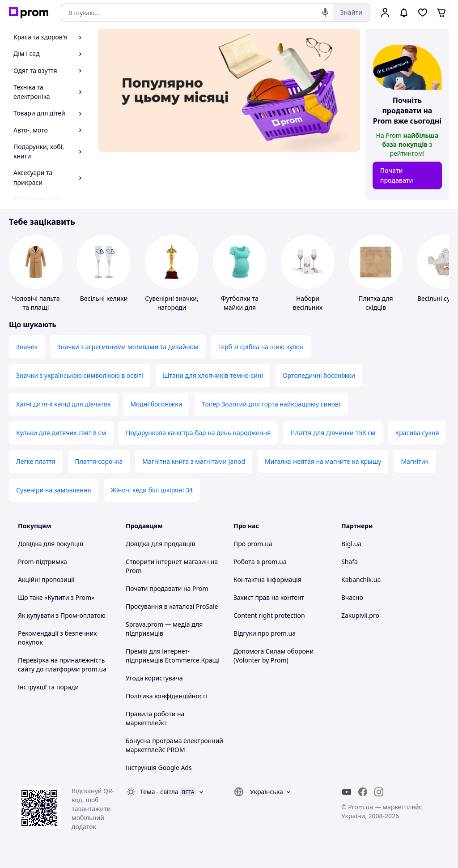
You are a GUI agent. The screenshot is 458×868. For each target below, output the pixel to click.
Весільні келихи (104, 298)
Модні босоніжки (156, 404)
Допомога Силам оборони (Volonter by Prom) (274, 656)
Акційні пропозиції (46, 579)
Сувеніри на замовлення (54, 490)
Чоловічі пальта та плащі (36, 303)
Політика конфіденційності (166, 696)
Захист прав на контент (269, 597)
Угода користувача (154, 678)
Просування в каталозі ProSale (172, 606)
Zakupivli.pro (360, 615)
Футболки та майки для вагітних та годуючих (240, 312)
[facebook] (363, 792)
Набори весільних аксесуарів (307, 307)
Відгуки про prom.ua (265, 633)
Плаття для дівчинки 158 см (333, 433)
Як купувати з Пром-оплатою (62, 615)
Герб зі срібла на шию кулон (261, 347)
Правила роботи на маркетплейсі (155, 718)
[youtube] (347, 792)
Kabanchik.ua (361, 579)
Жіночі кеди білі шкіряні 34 (152, 490)
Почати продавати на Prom (167, 588)
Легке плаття (36, 461)
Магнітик (414, 461)
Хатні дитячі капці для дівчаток (63, 404)
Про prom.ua (253, 544)
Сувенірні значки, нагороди (172, 303)
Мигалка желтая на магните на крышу (323, 461)
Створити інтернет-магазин (167, 562)
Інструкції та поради (48, 687)
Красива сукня (417, 433)
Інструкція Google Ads (159, 768)
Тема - (159, 792)
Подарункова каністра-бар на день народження (198, 433)
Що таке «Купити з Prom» (56, 597)
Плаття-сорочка (99, 461)
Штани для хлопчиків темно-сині (213, 375)
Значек (27, 347)
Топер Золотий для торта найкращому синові (271, 404)
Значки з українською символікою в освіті (80, 375)
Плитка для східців (375, 303)
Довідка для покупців (51, 544)
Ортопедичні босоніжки (319, 375)
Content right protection (269, 615)
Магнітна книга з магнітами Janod (194, 461)
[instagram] (379, 792)
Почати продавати (397, 175)
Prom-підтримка (42, 562)
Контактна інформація (267, 579)
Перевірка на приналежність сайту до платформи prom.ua (62, 665)
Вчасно (352, 597)
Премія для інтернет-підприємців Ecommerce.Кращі (173, 656)
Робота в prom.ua (260, 562)
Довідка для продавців (160, 544)
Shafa (350, 562)
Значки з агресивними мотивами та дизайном (128, 347)
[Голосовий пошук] (325, 13)
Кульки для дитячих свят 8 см (61, 433)
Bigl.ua (351, 544)
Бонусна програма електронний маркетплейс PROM (174, 745)
